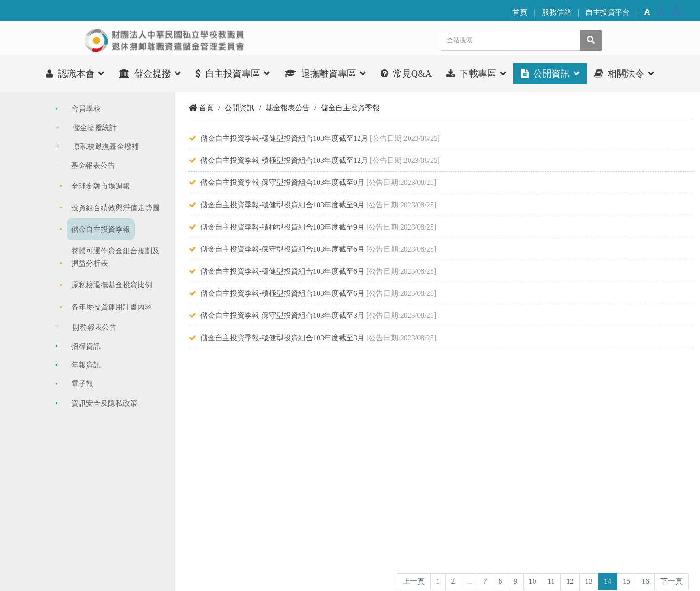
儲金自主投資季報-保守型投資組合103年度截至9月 (282, 182)
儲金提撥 (150, 73)
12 (570, 581)
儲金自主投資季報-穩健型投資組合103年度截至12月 (284, 138)
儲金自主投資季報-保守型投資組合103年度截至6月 (282, 249)
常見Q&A (406, 74)
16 (645, 581)
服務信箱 (557, 12)
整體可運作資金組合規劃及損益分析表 (115, 257)
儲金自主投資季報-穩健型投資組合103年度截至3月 (282, 338)
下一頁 (672, 581)
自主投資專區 (233, 73)
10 (533, 581)
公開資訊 (550, 73)
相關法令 (624, 73)
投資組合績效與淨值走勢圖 (115, 208)
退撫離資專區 (325, 73)
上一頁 (414, 581)
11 (551, 581)
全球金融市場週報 (101, 186)
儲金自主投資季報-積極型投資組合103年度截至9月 (282, 227)
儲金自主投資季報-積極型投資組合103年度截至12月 (284, 160)
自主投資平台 (608, 12)
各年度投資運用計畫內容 (112, 307)
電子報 (82, 384)
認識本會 (75, 73)
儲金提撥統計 (95, 128)
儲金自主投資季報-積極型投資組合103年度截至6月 (282, 293)
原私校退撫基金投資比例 (112, 285)
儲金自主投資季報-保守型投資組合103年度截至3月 (282, 315)
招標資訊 (86, 346)
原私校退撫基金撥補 (106, 146)
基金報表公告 (93, 165)
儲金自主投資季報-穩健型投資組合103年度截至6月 (282, 271)
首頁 (520, 12)
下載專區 (476, 73)
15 (626, 581)
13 (589, 581)
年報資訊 (86, 365)
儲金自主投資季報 (101, 229)
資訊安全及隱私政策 (104, 403)
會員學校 (86, 109)
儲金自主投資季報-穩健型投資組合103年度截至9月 (282, 205)
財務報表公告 (95, 327)
